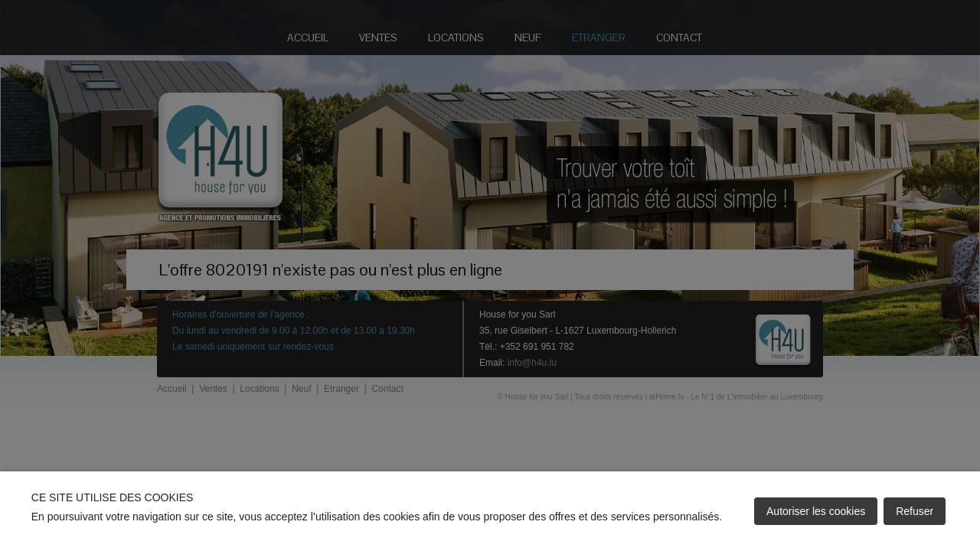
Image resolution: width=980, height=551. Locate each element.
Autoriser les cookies (816, 511)
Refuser (915, 511)
